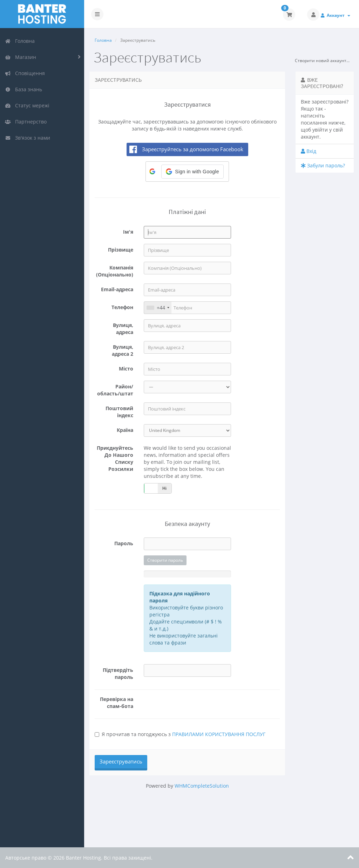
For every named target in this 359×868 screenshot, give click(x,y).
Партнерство (26, 122)
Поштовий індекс (119, 412)
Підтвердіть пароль (118, 673)
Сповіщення (25, 73)
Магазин (21, 57)
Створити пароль (165, 560)
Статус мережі (27, 105)
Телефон (122, 307)
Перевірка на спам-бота (117, 703)
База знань (23, 89)
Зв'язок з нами (28, 138)
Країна (125, 430)
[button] (192, 172)
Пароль (124, 543)
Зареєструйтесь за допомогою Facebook (193, 149)
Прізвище (121, 250)
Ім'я (128, 232)
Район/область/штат (115, 390)
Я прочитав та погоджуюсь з (180, 734)
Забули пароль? (323, 165)
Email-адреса (117, 289)
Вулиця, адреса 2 (123, 350)
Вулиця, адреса (123, 329)
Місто (126, 369)
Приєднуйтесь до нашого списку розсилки (115, 458)
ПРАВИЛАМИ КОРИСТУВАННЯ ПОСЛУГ (219, 734)
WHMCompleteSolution (202, 786)
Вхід (309, 151)
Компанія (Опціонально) (115, 271)
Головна (20, 41)
